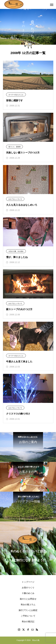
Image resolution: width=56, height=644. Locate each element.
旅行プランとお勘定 (28, 610)
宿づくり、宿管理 (14, 147)
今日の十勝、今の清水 (16, 251)
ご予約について (28, 616)
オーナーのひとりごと (16, 95)
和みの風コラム (28, 605)
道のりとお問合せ (28, 599)
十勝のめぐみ (28, 593)
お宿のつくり (28, 588)
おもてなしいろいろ (15, 199)
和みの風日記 (28, 622)
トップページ (28, 582)
